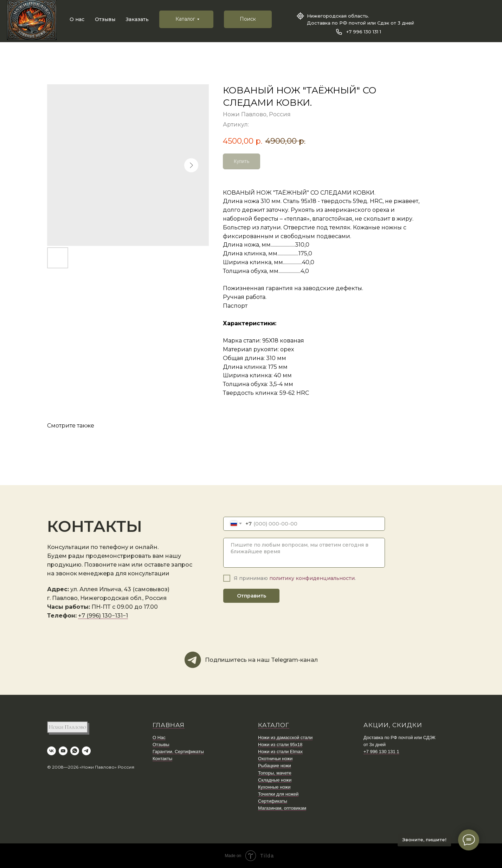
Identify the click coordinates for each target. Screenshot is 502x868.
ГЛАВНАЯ (169, 725)
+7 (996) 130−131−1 (103, 616)
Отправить (252, 596)
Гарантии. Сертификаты (178, 752)
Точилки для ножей (278, 794)
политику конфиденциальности (312, 578)
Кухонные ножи (274, 787)
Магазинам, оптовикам (282, 808)
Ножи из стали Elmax (280, 752)
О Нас (159, 738)
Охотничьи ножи (275, 759)
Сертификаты (273, 801)
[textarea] (304, 553)
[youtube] (63, 751)
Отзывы (105, 19)
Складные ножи (275, 780)
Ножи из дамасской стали (285, 738)
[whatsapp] (75, 751)
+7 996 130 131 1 (364, 32)
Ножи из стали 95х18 (280, 745)
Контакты (162, 759)
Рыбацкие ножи (275, 766)
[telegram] (86, 751)
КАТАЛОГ (274, 725)
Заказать (137, 19)
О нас (77, 19)
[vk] (52, 751)
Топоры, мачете (275, 773)
